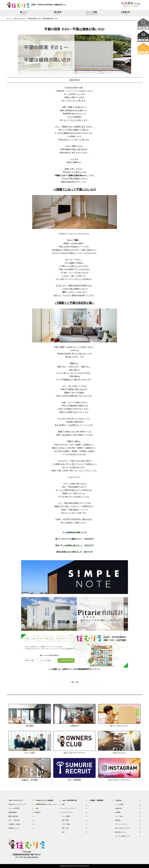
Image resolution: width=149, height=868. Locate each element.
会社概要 (118, 812)
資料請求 (38, 812)
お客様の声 (125, 13)
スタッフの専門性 (14, 808)
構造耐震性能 (13, 812)
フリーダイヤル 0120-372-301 (27, 857)
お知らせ (119, 800)
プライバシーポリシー (122, 824)
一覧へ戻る (74, 682)
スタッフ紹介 (119, 816)
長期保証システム (14, 828)
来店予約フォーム (120, 832)
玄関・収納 (65, 820)
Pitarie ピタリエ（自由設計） (45, 800)
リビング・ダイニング (69, 808)
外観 (63, 804)
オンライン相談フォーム (123, 836)
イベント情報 (92, 13)
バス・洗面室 (66, 816)
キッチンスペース (67, 812)
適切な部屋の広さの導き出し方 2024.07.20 (74, 552)
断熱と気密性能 (13, 816)
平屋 (63, 832)
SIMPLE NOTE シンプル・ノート (46, 804)
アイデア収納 (66, 824)
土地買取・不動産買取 (96, 800)
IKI (37, 808)
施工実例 (58, 13)
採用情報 (118, 820)
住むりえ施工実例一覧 (70, 800)
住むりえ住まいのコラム (123, 828)
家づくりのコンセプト (16, 800)
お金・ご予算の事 (14, 820)
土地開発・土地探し (15, 824)
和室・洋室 (65, 828)
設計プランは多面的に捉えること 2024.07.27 (74, 545)
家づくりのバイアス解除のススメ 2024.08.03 (74, 539)
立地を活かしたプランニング (17, 804)
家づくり (24, 13)
